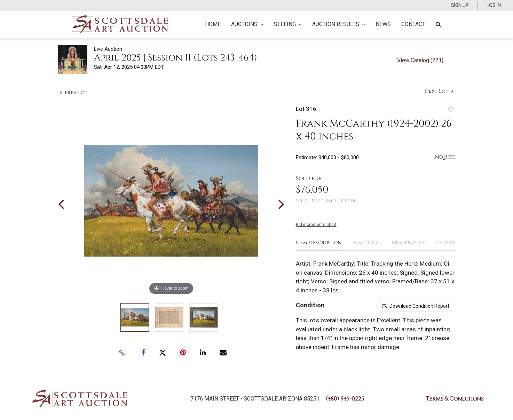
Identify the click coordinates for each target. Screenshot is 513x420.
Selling (288, 24)
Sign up (460, 5)
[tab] (319, 245)
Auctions (247, 24)
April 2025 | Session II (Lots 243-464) (176, 58)
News (383, 24)
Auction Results (339, 24)
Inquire (444, 157)
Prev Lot (74, 93)
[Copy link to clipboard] (122, 353)
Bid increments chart (316, 225)
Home (213, 24)
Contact (413, 24)
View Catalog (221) (420, 60)
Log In (494, 5)
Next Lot (439, 91)
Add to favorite (451, 110)
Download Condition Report (419, 306)
